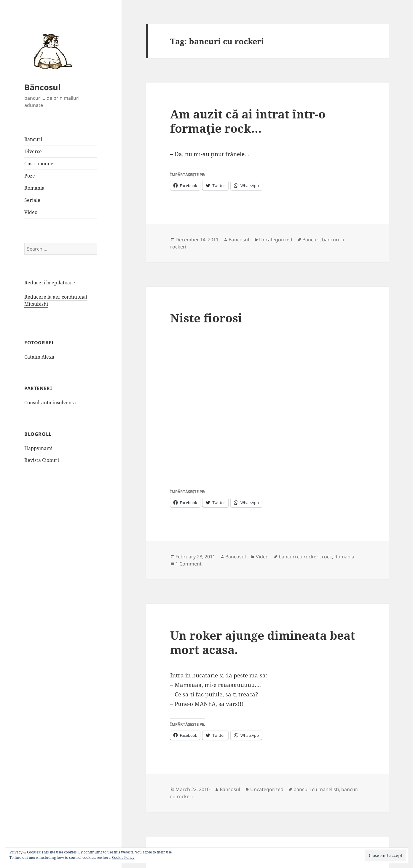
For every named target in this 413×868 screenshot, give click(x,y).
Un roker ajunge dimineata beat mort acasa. (263, 642)
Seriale (32, 200)
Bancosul (239, 240)
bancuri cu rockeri (299, 557)
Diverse (33, 151)
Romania (34, 188)
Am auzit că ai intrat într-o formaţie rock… (248, 121)
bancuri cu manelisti (316, 789)
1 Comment (189, 564)
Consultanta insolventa (50, 403)
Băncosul (42, 87)
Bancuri (33, 139)
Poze (30, 176)
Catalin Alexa (39, 357)
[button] (51, 51)
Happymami (38, 448)
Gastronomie (39, 164)
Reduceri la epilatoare (50, 283)
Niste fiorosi (206, 318)
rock (327, 557)
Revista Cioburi (42, 460)
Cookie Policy (123, 857)
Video (31, 212)
